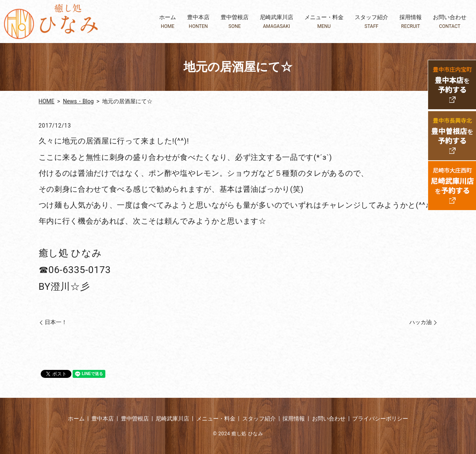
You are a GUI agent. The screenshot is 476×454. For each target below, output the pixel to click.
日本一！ (56, 322)
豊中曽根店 (235, 22)
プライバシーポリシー (380, 419)
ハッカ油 (421, 322)
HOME (47, 101)
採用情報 (411, 22)
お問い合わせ (450, 22)
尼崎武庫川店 (277, 22)
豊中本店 (198, 22)
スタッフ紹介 (371, 22)
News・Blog (78, 101)
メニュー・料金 (324, 22)
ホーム (168, 22)
